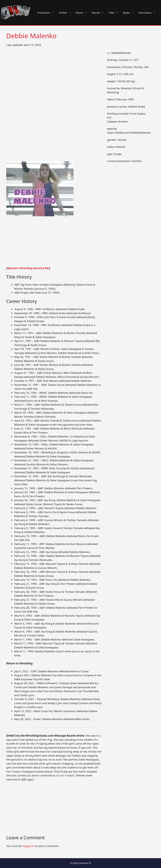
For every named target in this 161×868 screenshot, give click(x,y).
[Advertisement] (54, 243)
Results (99, 13)
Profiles (66, 13)
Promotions (47, 13)
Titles (114, 13)
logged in (28, 846)
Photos (83, 13)
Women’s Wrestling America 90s (28, 268)
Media (130, 13)
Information (148, 13)
